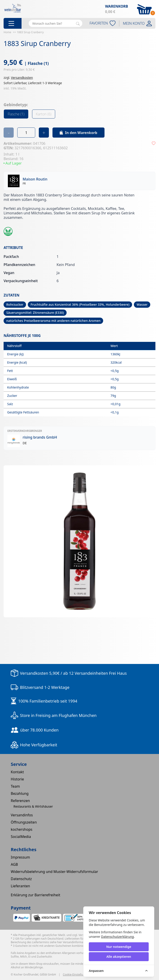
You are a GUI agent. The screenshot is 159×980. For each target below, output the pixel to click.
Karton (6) (44, 114)
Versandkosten (22, 78)
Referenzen (20, 801)
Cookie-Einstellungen (76, 975)
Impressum (20, 857)
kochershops (22, 829)
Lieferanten (20, 886)
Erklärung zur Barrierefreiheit (36, 895)
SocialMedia (21, 837)
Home (7, 32)
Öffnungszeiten (24, 822)
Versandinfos (22, 815)
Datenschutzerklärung (118, 937)
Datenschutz (21, 879)
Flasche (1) (16, 114)
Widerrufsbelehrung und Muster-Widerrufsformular (54, 872)
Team (15, 786)
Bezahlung (20, 793)
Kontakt (17, 772)
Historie (17, 779)
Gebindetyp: (16, 105)
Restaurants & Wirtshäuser (33, 806)
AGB (14, 864)
